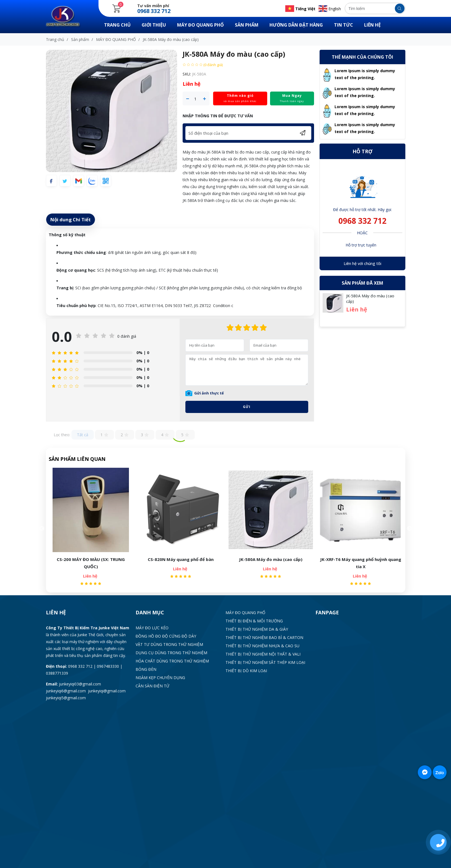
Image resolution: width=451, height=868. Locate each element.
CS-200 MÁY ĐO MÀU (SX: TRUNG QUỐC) (91, 563)
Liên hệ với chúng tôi (362, 263)
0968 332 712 (362, 221)
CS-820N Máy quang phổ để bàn (181, 559)
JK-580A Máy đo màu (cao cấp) (271, 559)
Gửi (247, 407)
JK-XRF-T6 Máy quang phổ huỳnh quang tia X (361, 563)
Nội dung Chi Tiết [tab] (71, 219)
